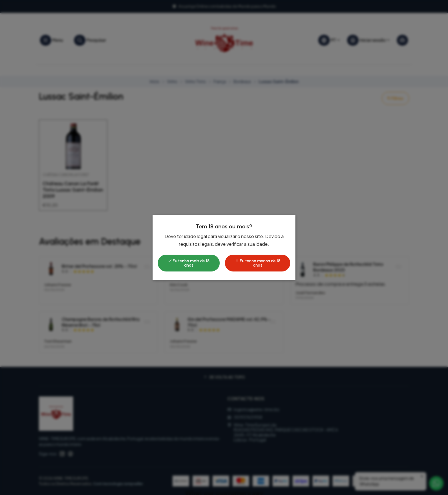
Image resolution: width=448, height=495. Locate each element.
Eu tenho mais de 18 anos (189, 263)
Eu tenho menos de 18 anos (258, 263)
